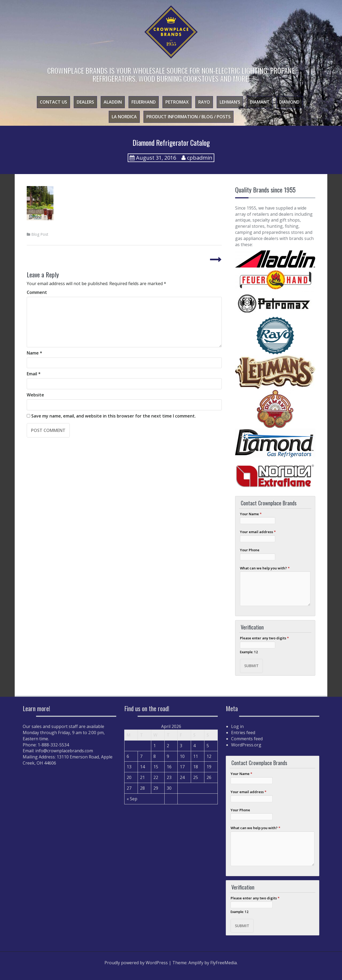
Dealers (85, 102)
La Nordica (124, 117)
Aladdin (113, 102)
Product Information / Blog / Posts (189, 117)
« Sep (132, 799)
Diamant (260, 102)
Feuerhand (144, 102)
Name (34, 353)
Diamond (289, 102)
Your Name (251, 514)
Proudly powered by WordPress (136, 963)
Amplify (196, 963)
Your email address (258, 532)
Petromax (177, 102)
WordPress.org (246, 745)
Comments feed (247, 739)
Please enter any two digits (264, 638)
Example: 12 (249, 652)
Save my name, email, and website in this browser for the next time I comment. (114, 416)
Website (35, 395)
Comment (37, 292)
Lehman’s (230, 102)
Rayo (204, 102)
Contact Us (53, 102)
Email (34, 374)
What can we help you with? (265, 568)
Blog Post (40, 234)
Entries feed (243, 733)
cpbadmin (200, 158)
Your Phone (250, 550)
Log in (237, 726)
